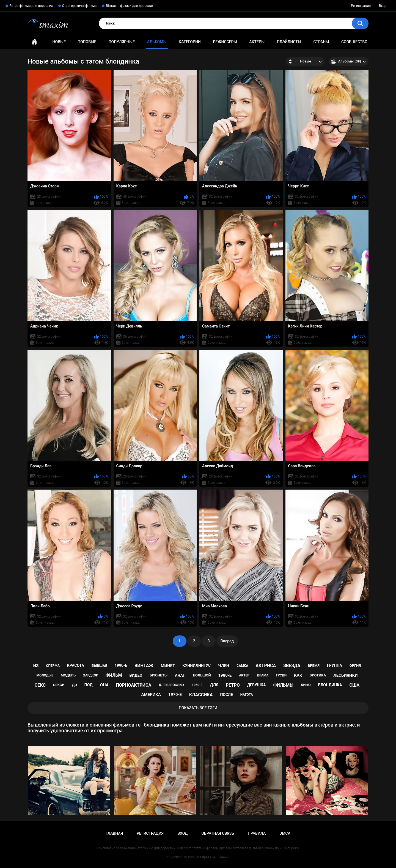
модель (68, 675)
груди (281, 675)
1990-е (121, 665)
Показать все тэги (198, 708)
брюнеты (159, 675)
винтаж (144, 666)
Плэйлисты (289, 42)
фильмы (284, 685)
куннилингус (196, 665)
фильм (114, 675)
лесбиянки (345, 675)
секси (59, 685)
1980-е (225, 675)
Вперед (227, 641)
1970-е (175, 695)
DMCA (285, 833)
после (226, 695)
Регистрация (361, 6)
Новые (59, 42)
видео (136, 675)
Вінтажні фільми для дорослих (130, 6)
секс (40, 685)
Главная (34, 42)
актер (244, 675)
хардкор (91, 675)
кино (306, 685)
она (104, 685)
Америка (151, 695)
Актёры (257, 42)
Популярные (122, 42)
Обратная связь (218, 833)
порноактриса (134, 685)
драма (263, 675)
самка (242, 666)
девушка (257, 685)
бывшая (99, 666)
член (224, 666)
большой (202, 675)
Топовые (87, 42)
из (36, 666)
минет (168, 666)
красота (76, 665)
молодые (45, 675)
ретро (233, 685)
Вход (383, 6)
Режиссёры (225, 42)
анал (180, 675)
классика (201, 695)
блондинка (330, 685)
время (314, 666)
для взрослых (171, 685)
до (74, 685)
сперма (53, 666)
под (89, 685)
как (298, 675)
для (214, 685)
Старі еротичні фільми (79, 6)
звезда (292, 666)
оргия (355, 666)
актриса (266, 666)
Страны (321, 42)
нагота (247, 695)
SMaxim (189, 857)
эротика (318, 675)
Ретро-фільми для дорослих (31, 6)
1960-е (197, 685)
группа (335, 665)
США (355, 685)
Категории (190, 42)
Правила (257, 833)
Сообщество (354, 42)
